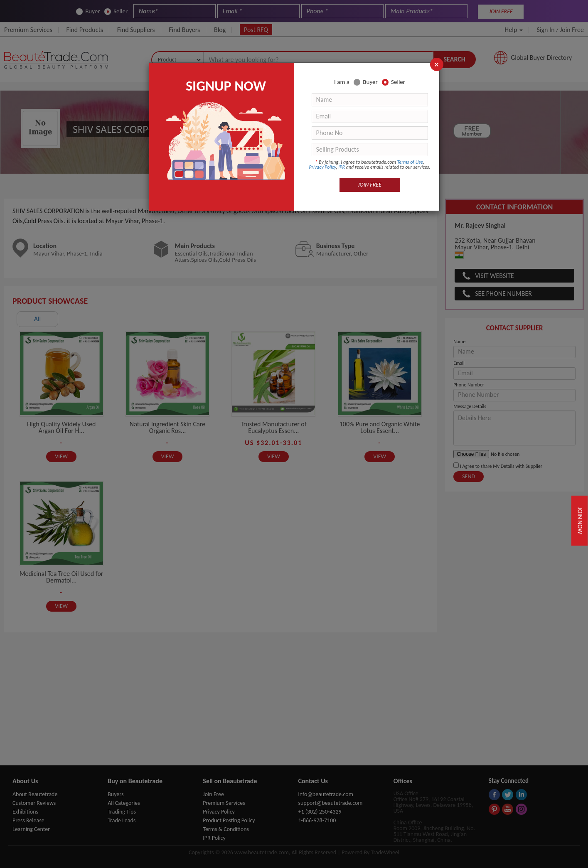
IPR (342, 167)
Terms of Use (410, 162)
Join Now (580, 521)
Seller (394, 82)
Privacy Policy (323, 167)
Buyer (365, 82)
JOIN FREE (370, 185)
